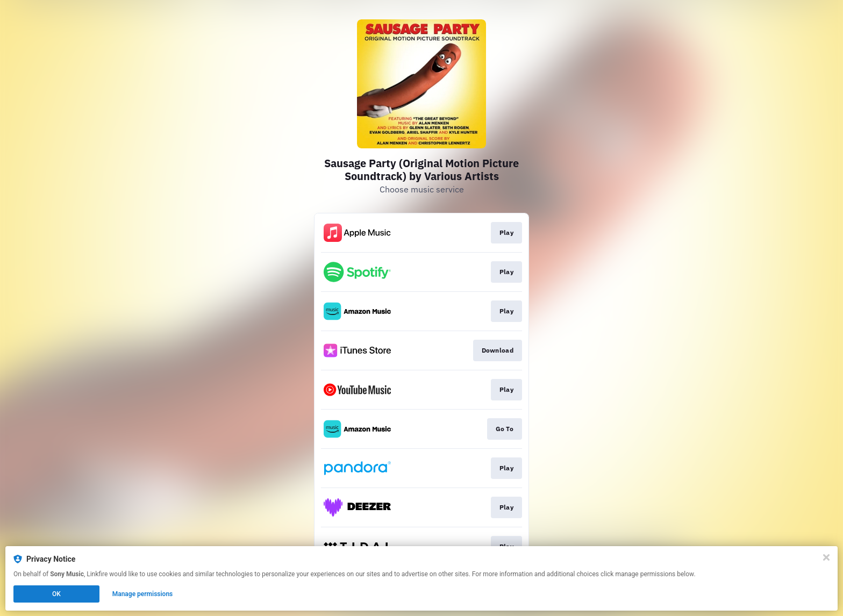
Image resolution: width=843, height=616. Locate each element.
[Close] (826, 557)
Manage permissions (143, 594)
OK (56, 594)
